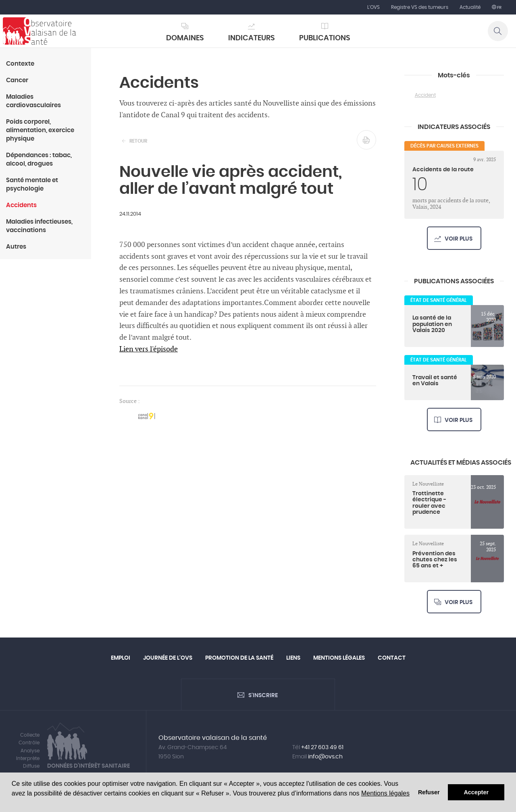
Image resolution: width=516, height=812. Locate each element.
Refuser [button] (429, 792)
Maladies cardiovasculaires (33, 101)
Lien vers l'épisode (149, 349)
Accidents (21, 205)
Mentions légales (385, 793)
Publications (325, 38)
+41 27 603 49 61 (322, 748)
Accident (425, 95)
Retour (138, 141)
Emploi (121, 658)
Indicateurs (252, 38)
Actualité (470, 7)
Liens (293, 658)
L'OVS (373, 7)
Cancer (17, 80)
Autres (16, 247)
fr (499, 8)
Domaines (185, 38)
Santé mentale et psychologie (32, 185)
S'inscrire (263, 696)
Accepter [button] (476, 792)
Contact (392, 658)
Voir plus (459, 239)
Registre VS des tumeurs (420, 7)
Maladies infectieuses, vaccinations (39, 226)
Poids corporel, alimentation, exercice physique (40, 130)
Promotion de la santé (239, 658)
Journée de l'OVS (168, 658)
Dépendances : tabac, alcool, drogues (39, 160)
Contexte (20, 64)
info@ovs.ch (325, 757)
